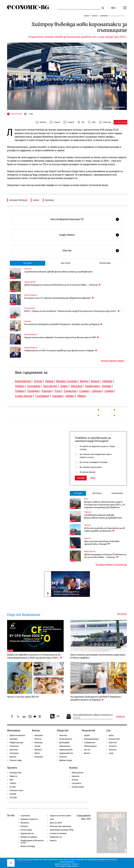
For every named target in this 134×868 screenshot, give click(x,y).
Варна (49, 381)
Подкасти (13, 776)
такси (36, 200)
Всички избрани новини (113, 361)
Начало (87, 16)
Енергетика (14, 746)
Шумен (70, 396)
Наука (111, 735)
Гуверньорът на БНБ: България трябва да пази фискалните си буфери (61, 350)
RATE (11, 780)
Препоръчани (105, 263)
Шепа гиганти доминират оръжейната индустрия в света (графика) (98, 656)
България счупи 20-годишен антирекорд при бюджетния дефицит (59, 298)
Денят (86, 499)
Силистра (70, 391)
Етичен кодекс (26, 830)
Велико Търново (67, 381)
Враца (95, 381)
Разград (47, 391)
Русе (58, 391)
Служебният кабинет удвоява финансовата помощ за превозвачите (58, 272)
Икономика (14, 730)
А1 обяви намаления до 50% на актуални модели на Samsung (66, 593)
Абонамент (25, 823)
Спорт (111, 753)
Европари (13, 739)
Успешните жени (16, 790)
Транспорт (28, 269)
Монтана (76, 386)
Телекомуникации (91, 739)
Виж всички (122, 614)
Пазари (37, 746)
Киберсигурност (90, 746)
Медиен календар (28, 846)
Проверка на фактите (29, 819)
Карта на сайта (56, 823)
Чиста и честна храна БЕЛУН (23, 697)
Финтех (87, 753)
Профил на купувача (29, 837)
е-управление (90, 743)
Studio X (75, 864)
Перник (106, 386)
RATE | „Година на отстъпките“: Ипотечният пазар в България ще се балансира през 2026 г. (72, 311)
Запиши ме (120, 716)
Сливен (84, 391)
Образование (65, 746)
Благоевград (23, 381)
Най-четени (65, 263)
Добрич (20, 386)
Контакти (24, 826)
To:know (75, 780)
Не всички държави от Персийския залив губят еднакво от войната (104, 530)
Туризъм (13, 757)
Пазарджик (92, 386)
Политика (87, 525)
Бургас (38, 381)
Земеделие (14, 753)
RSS (55, 716)
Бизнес (95, 16)
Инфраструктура (30, 282)
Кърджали (34, 386)
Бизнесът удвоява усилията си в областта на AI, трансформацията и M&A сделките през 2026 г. (35, 656)
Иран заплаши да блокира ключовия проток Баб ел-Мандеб (102, 543)
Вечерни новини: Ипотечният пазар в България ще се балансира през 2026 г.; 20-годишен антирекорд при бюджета (105, 505)
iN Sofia (13, 787)
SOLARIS (13, 794)
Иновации (39, 743)
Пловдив (33, 391)
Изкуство (113, 750)
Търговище (42, 396)
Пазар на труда (16, 760)
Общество (63, 730)
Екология (63, 757)
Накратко (76, 776)
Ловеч (64, 386)
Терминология (77, 773)
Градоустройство (66, 753)
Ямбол (82, 396)
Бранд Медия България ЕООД (62, 830)
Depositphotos (73, 866)
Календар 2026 (15, 773)
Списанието (77, 783)
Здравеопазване (66, 750)
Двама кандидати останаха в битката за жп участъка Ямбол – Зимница (63, 285)
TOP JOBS (13, 798)
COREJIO (13, 783)
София (109, 391)
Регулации (39, 757)
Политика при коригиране (60, 826)
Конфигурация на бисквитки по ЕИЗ (32, 842)
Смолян (97, 391)
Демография (64, 743)
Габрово (107, 381)
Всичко (73, 768)
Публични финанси (31, 295)
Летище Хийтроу (18, 200)
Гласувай (81, 478)
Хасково (57, 396)
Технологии (88, 730)
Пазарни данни (78, 787)
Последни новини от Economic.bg (111, 565)
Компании (104, 16)
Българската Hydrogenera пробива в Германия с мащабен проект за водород (63, 324)
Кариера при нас (27, 833)
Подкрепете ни (56, 837)
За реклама (25, 816)
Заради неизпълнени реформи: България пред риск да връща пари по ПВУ (62, 337)
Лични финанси (30, 308)
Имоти (37, 753)
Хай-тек (87, 750)
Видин (84, 381)
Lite (108, 730)
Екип (52, 819)
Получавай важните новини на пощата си (93, 715)
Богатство (113, 743)
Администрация (66, 760)
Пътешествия (114, 739)
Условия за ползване (58, 833)
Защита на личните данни (60, 816)
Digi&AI (87, 735)
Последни (28, 263)
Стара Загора (24, 396)
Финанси (38, 750)
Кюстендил (50, 386)
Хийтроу (49, 200)
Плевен (20, 391)
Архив (93, 478)
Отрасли (38, 739)
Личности (113, 746)
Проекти (12, 768)
